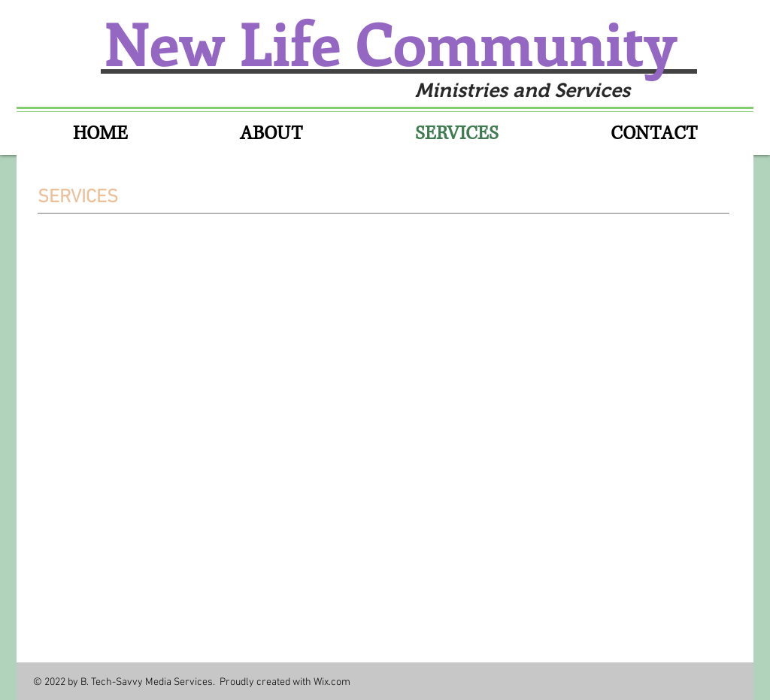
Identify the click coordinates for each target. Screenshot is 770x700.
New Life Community (397, 42)
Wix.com (332, 682)
